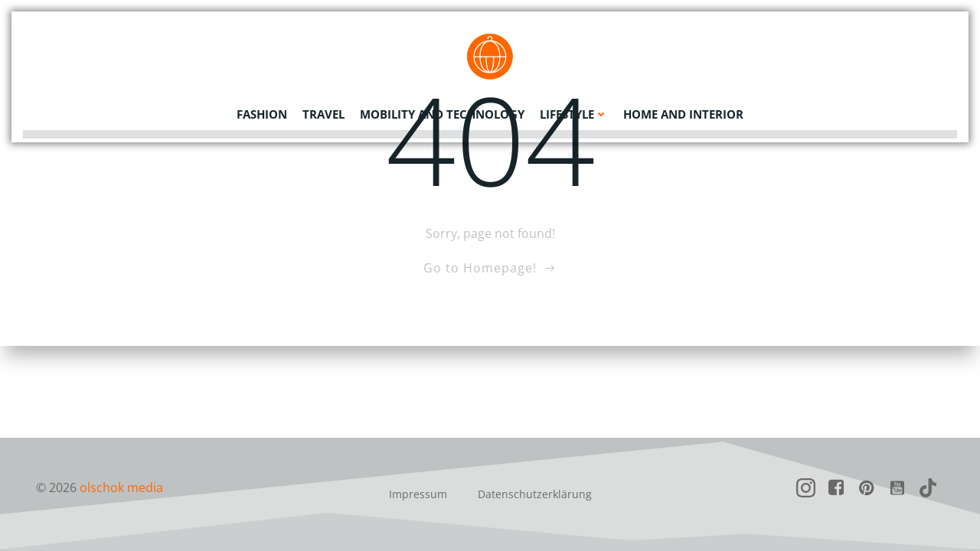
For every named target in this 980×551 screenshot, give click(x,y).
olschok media (121, 487)
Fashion (262, 111)
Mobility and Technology (442, 111)
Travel (323, 111)
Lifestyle (574, 111)
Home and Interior (683, 111)
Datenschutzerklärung (535, 494)
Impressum (418, 494)
